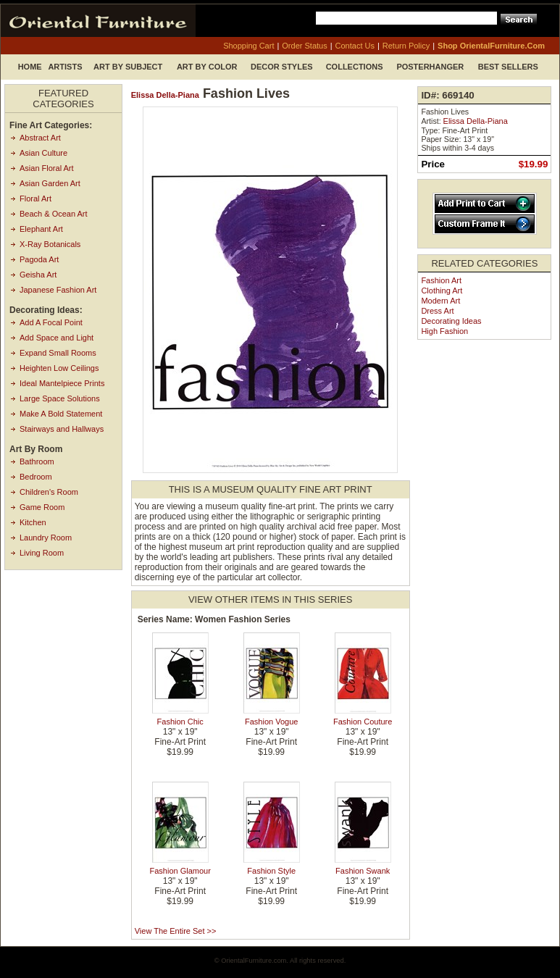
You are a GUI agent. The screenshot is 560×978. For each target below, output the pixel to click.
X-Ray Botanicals (50, 244)
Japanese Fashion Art (58, 290)
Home (30, 67)
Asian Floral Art (47, 168)
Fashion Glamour (180, 871)
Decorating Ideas (451, 321)
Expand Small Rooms (58, 353)
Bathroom (37, 461)
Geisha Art (38, 275)
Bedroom (36, 477)
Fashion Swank (363, 871)
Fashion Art (441, 280)
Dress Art (437, 311)
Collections (355, 67)
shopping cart (248, 46)
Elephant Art (41, 229)
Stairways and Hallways (62, 429)
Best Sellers (508, 67)
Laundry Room (46, 538)
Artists (65, 67)
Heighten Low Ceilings (59, 368)
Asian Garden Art (50, 183)
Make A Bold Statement (61, 414)
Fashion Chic (180, 722)
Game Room (42, 507)
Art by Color (207, 67)
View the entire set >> (176, 931)
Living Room (42, 553)
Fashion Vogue (271, 722)
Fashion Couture (363, 722)
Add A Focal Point (51, 322)
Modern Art (440, 301)
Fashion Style (271, 871)
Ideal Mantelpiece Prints (62, 383)
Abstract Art (40, 138)
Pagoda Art (39, 259)
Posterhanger (430, 67)
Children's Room (49, 492)
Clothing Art (442, 291)
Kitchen (33, 522)
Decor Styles (282, 67)
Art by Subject (128, 67)
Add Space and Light (57, 338)
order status (304, 46)
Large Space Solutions (60, 398)
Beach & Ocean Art (54, 214)
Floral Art (35, 198)
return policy (406, 46)
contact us (355, 46)
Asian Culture (43, 153)
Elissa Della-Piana (165, 95)
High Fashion (444, 331)
